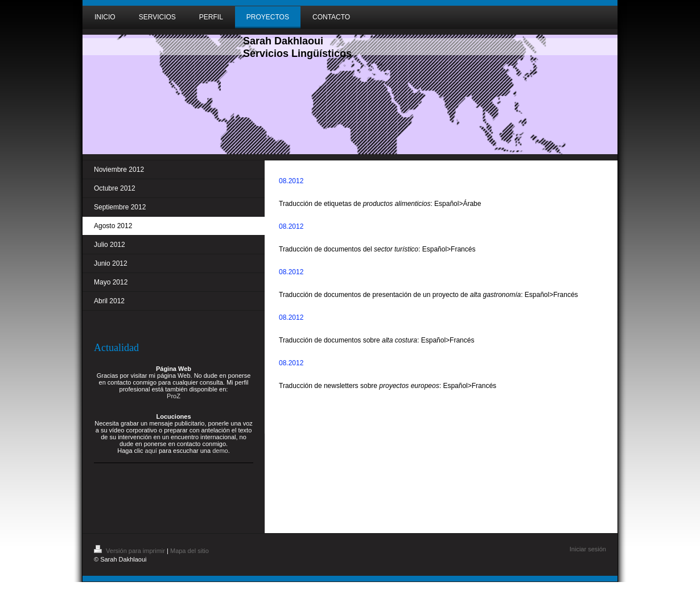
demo (220, 451)
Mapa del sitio (190, 551)
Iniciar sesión (588, 549)
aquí (151, 451)
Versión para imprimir (130, 551)
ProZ (174, 396)
